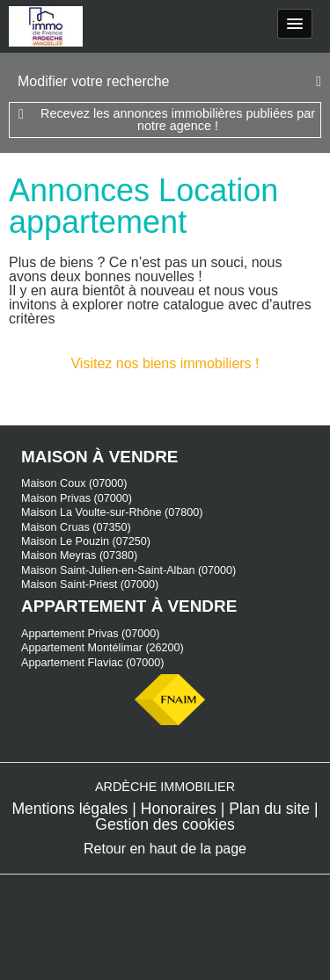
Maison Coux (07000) (74, 483)
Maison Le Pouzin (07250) (86, 541)
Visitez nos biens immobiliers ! (165, 363)
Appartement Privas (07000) (91, 634)
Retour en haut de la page (165, 849)
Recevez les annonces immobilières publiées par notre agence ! (178, 120)
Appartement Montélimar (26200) (103, 648)
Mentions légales (70, 809)
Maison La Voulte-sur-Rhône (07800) (112, 512)
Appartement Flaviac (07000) (92, 663)
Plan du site (269, 809)
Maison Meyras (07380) (79, 555)
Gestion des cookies (165, 824)
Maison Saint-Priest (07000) (90, 584)
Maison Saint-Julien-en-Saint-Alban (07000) (128, 570)
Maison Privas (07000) (77, 498)
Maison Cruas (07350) (76, 527)
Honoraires (179, 809)
